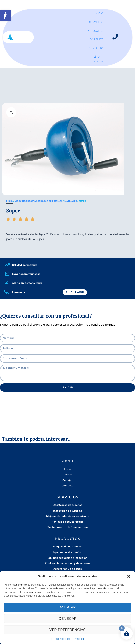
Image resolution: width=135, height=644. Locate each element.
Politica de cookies (60, 639)
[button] (5, 16)
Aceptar (67, 607)
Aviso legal (80, 639)
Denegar (67, 618)
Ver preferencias (67, 630)
